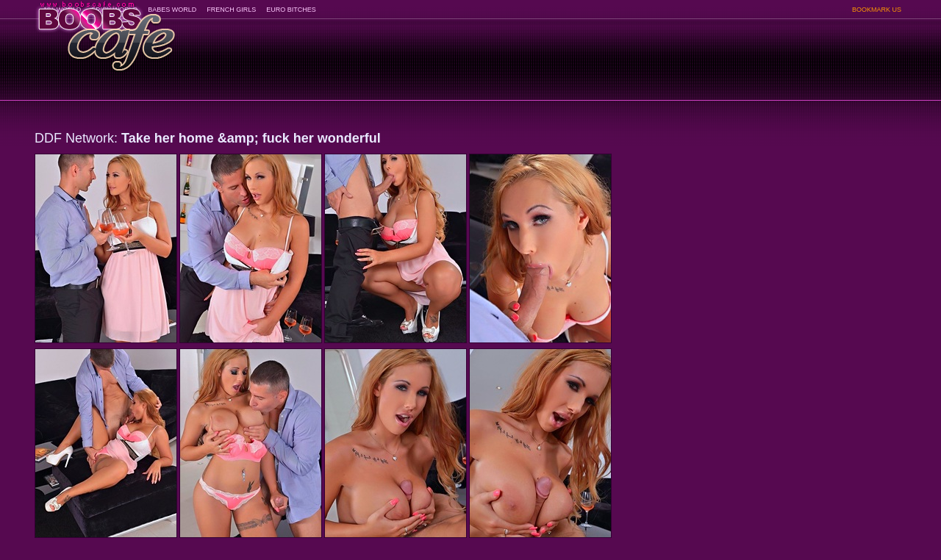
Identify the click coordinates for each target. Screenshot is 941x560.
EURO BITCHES (291, 10)
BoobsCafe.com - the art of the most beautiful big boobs (105, 31)
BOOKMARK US (877, 10)
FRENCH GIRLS (231, 10)
